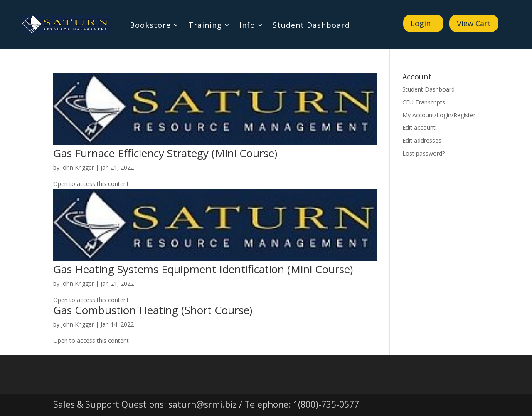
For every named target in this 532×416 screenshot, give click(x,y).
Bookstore (150, 26)
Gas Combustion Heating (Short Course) (153, 310)
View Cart (474, 23)
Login (421, 23)
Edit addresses (422, 140)
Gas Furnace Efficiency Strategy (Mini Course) (165, 153)
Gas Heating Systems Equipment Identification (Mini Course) (203, 269)
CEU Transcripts (424, 102)
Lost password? (424, 153)
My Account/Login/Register (439, 115)
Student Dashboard (311, 26)
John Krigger (78, 167)
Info (247, 26)
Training (205, 26)
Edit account (419, 128)
